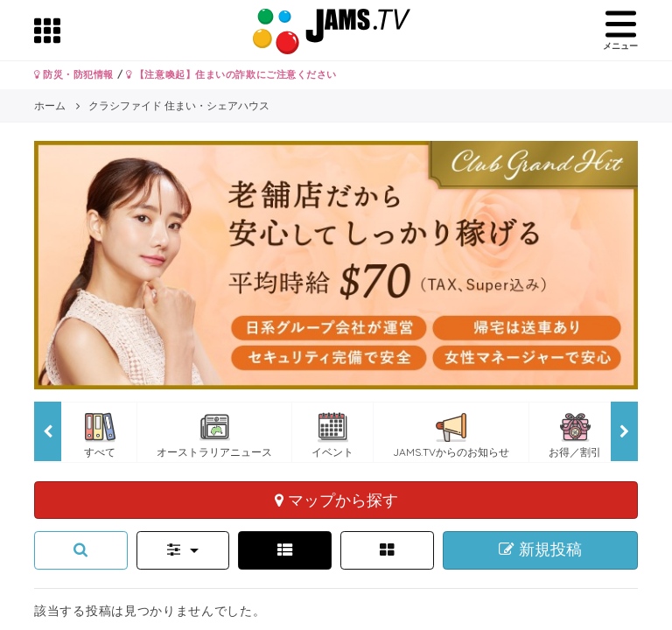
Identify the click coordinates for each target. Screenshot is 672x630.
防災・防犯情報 (74, 74)
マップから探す (336, 500)
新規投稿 (540, 549)
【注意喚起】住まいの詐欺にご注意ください (231, 74)
